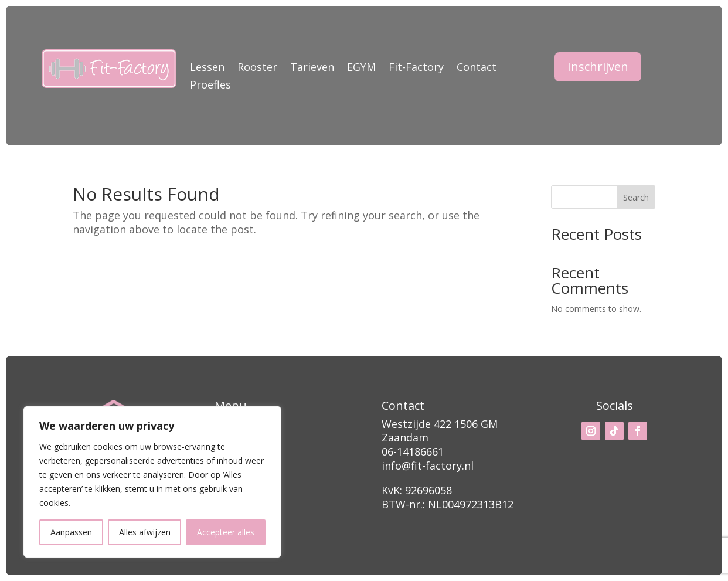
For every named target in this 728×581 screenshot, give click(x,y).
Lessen (207, 68)
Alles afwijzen (145, 532)
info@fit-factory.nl (428, 466)
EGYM (361, 68)
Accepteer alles (226, 532)
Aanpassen (71, 532)
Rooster (257, 68)
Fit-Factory (416, 68)
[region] (152, 482)
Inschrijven (598, 67)
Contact (477, 68)
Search (636, 197)
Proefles (210, 86)
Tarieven (312, 68)
